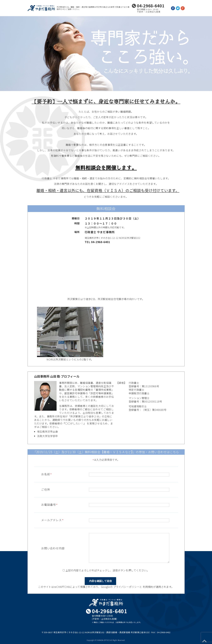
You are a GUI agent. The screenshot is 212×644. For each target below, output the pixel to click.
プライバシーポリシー (126, 587)
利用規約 (148, 587)
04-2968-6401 (151, 6)
